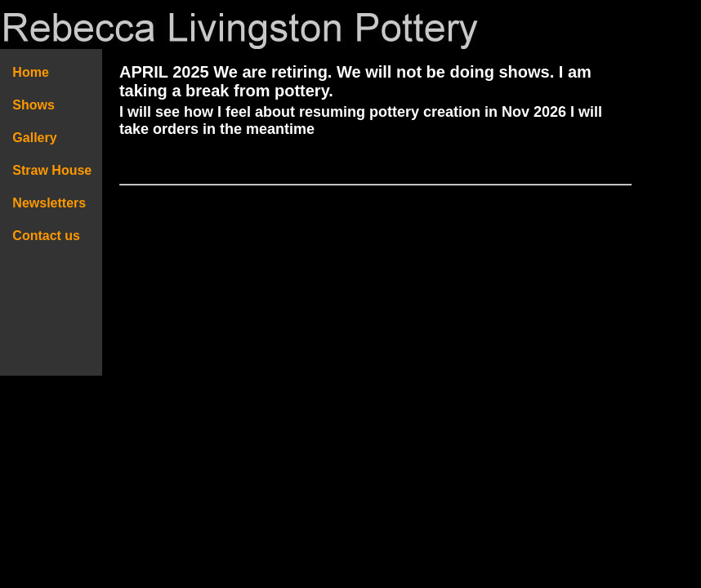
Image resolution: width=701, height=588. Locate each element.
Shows (33, 105)
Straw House (52, 170)
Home (31, 72)
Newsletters (55, 203)
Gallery (35, 138)
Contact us (47, 236)
